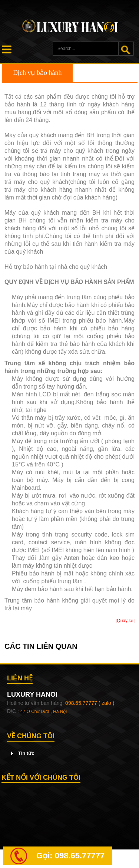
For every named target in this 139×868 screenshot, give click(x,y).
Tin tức (26, 753)
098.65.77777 (80, 856)
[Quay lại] (125, 621)
